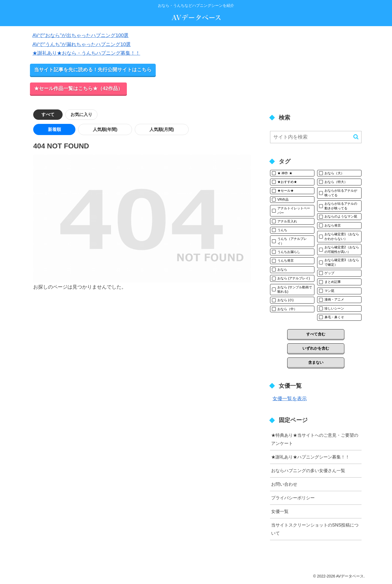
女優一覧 (280, 511)
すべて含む (316, 334)
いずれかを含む (316, 348)
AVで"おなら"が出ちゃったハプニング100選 (81, 35)
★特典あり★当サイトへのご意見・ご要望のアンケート (315, 439)
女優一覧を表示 (290, 399)
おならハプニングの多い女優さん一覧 (308, 470)
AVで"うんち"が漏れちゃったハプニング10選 (82, 44)
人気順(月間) (115, 129)
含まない (316, 362)
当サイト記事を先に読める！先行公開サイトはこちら (93, 70)
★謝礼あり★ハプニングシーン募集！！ (310, 457)
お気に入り (82, 114)
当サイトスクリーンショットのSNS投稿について (315, 529)
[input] (316, 137)
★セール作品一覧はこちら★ (78, 88)
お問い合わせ (284, 484)
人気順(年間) (77, 129)
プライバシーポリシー (293, 498)
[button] (356, 137)
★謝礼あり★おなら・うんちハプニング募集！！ (86, 53)
